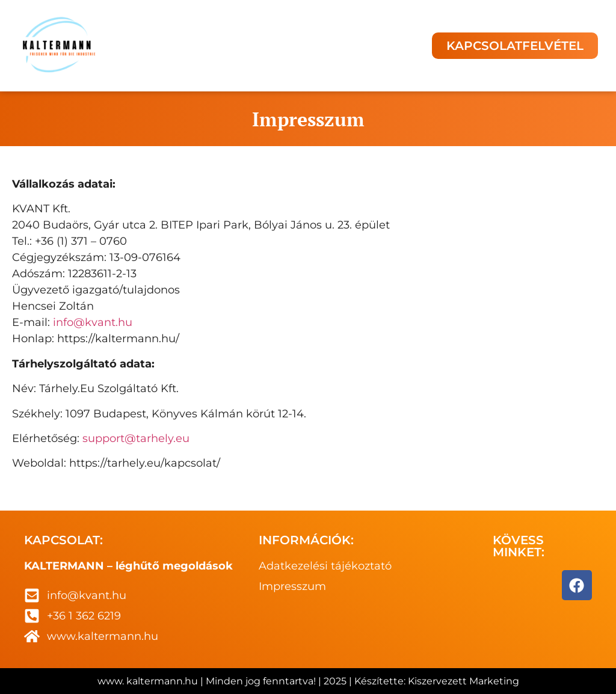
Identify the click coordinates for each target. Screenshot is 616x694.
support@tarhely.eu (136, 438)
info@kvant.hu (93, 322)
